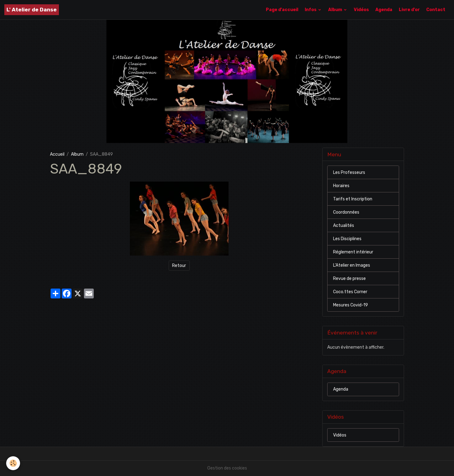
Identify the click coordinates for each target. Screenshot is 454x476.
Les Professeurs (349, 172)
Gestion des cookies (227, 468)
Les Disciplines (347, 239)
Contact (436, 10)
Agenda (384, 10)
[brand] (32, 10)
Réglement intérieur (353, 252)
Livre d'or (409, 10)
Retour (179, 266)
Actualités (344, 226)
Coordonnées (346, 212)
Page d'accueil (282, 10)
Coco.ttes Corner (350, 292)
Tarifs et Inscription (353, 199)
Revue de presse (349, 279)
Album (336, 10)
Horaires (341, 186)
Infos (311, 10)
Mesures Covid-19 (351, 305)
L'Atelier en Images (352, 265)
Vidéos (361, 10)
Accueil (57, 154)
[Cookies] (13, 463)
